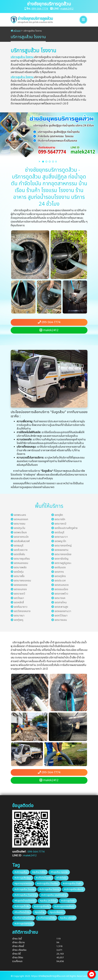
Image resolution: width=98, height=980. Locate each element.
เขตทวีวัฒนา (61, 616)
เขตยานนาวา (61, 537)
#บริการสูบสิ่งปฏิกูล (23, 878)
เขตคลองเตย (21, 585)
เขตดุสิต (59, 515)
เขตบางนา (19, 616)
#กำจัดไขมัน (61, 878)
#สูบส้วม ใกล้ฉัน (39, 872)
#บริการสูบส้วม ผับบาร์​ (74, 889)
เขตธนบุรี (19, 546)
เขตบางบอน (61, 620)
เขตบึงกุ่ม (19, 572)
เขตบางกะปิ (60, 524)
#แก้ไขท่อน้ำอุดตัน (44, 878)
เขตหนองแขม (21, 563)
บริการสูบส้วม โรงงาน (22, 57)
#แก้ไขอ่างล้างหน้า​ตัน (24, 918)
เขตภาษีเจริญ (61, 559)
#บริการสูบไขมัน (68, 901)
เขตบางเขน (20, 524)
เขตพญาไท (60, 541)
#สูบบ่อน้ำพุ (40, 912)
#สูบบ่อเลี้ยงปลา (56, 912)
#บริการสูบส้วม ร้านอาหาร (25, 895)
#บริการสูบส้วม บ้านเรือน (47, 884)
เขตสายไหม (61, 603)
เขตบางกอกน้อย (63, 554)
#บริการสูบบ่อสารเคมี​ (23, 924)
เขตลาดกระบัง (21, 537)
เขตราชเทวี (19, 594)
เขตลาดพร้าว (61, 594)
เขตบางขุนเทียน (22, 559)
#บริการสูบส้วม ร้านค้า (72, 884)
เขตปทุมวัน (19, 528)
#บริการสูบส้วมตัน (42, 906)
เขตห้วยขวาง (21, 550)
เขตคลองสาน (61, 550)
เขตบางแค (60, 598)
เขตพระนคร (20, 515)
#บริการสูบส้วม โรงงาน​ (49, 889)
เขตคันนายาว (21, 607)
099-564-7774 (40, 9)
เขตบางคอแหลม (22, 581)
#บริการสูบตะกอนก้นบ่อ (64, 906)
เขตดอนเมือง (61, 589)
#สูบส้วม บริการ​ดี (67, 918)
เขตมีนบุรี (59, 533)
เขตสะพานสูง (61, 607)
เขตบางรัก (60, 519)
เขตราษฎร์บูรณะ (63, 563)
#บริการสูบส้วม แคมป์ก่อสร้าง (54, 895)
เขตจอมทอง (20, 589)
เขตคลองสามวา (63, 611)
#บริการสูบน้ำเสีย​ (22, 906)
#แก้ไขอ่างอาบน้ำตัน (46, 918)
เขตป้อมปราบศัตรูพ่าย (66, 528)
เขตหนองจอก (21, 519)
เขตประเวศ (60, 581)
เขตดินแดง (60, 568)
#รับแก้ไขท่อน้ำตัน (22, 912)
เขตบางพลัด (20, 568)
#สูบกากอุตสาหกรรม (23, 884)
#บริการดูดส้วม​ (21, 872)
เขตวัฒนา (19, 598)
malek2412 (67, 9)
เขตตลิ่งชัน (19, 554)
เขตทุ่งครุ (19, 620)
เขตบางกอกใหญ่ (63, 546)
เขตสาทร (59, 572)
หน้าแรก (16, 31)
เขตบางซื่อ (19, 576)
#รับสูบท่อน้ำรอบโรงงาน (25, 901)
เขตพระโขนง (20, 533)
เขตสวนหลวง (61, 585)
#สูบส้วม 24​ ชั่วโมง (48, 901)
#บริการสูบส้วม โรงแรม (24, 889)
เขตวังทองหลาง (22, 611)
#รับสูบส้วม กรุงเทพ (59, 872)
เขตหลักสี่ (19, 603)
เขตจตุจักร (60, 576)
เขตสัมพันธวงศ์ (22, 541)
